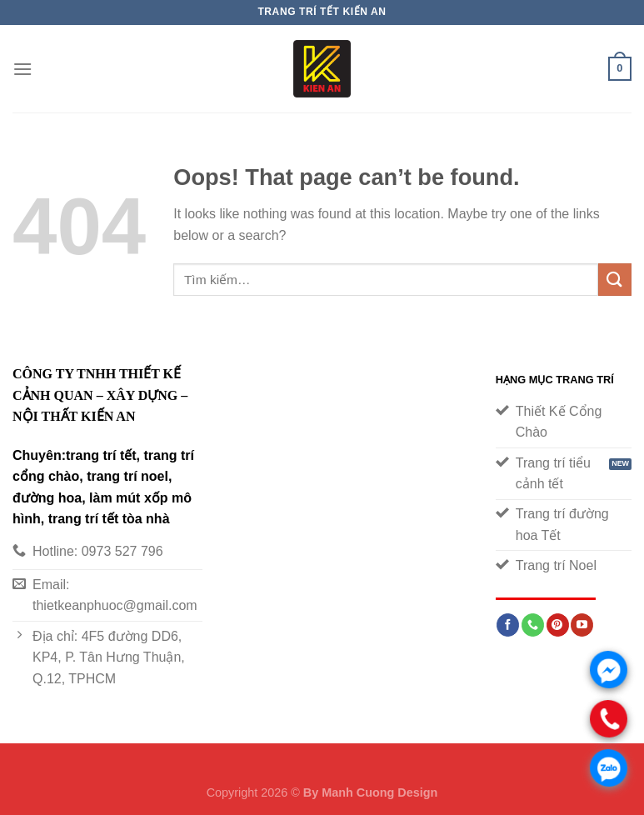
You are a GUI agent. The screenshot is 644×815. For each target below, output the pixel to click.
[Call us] (533, 625)
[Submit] (615, 280)
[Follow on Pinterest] (558, 625)
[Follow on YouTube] (582, 625)
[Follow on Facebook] (508, 625)
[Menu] (22, 69)
